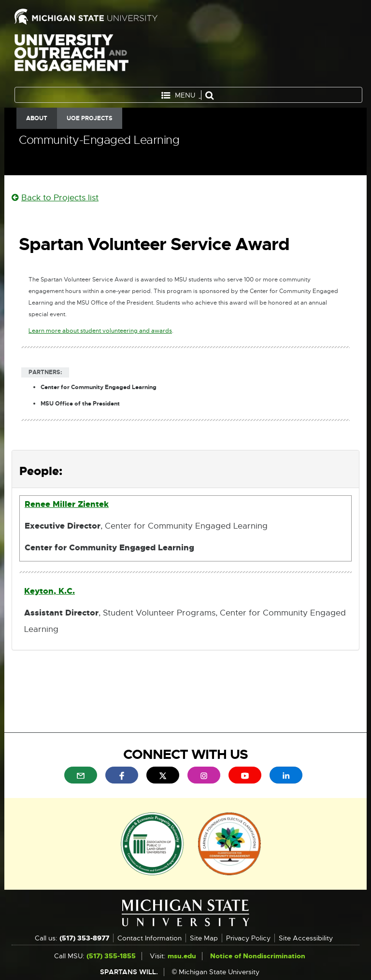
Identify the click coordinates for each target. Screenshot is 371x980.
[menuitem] (81, 775)
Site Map (204, 938)
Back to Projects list (55, 198)
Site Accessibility (306, 938)
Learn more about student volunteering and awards (100, 331)
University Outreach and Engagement (71, 58)
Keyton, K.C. (50, 591)
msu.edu (182, 956)
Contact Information (150, 938)
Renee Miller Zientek (67, 504)
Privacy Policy (248, 938)
